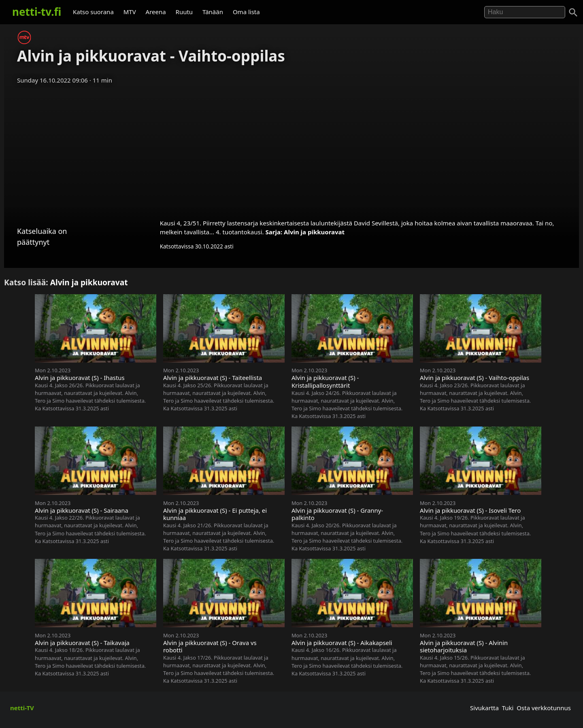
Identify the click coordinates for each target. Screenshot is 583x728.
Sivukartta (484, 708)
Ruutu (184, 12)
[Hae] (525, 12)
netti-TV (22, 708)
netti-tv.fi (37, 12)
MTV (130, 12)
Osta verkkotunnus (544, 708)
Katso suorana (93, 12)
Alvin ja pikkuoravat (314, 232)
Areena (156, 12)
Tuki (508, 708)
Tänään (213, 12)
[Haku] (573, 13)
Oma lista (246, 12)
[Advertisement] (291, 149)
